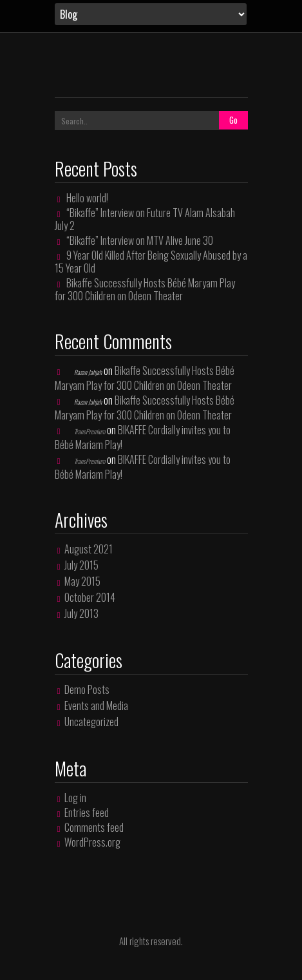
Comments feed (94, 827)
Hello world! (87, 198)
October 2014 (90, 597)
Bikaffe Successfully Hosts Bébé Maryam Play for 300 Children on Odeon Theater (145, 289)
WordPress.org (92, 842)
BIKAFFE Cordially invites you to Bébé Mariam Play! (143, 437)
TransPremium (90, 431)
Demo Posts (87, 689)
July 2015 (81, 565)
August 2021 (89, 549)
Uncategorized (91, 722)
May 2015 (82, 581)
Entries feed (87, 812)
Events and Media (96, 706)
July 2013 (81, 613)
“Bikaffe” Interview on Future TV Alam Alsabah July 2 (145, 219)
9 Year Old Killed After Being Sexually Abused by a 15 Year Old (151, 262)
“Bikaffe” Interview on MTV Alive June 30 (140, 240)
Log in (75, 798)
